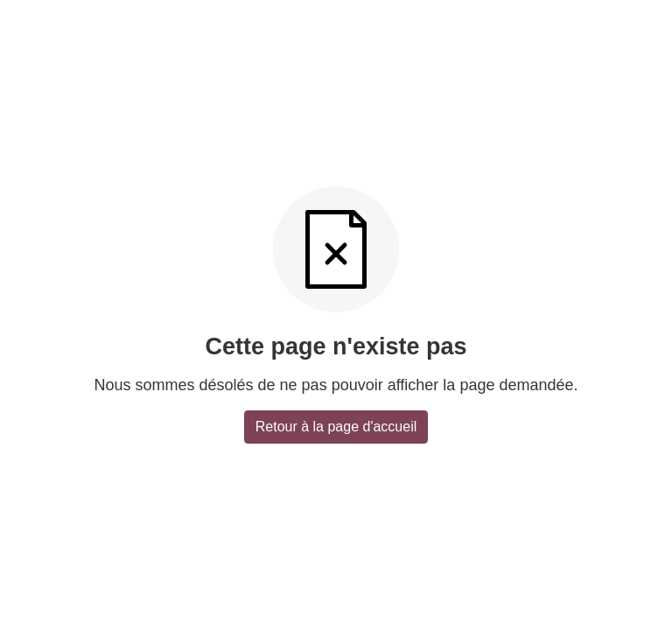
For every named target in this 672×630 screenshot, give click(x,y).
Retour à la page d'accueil (336, 427)
